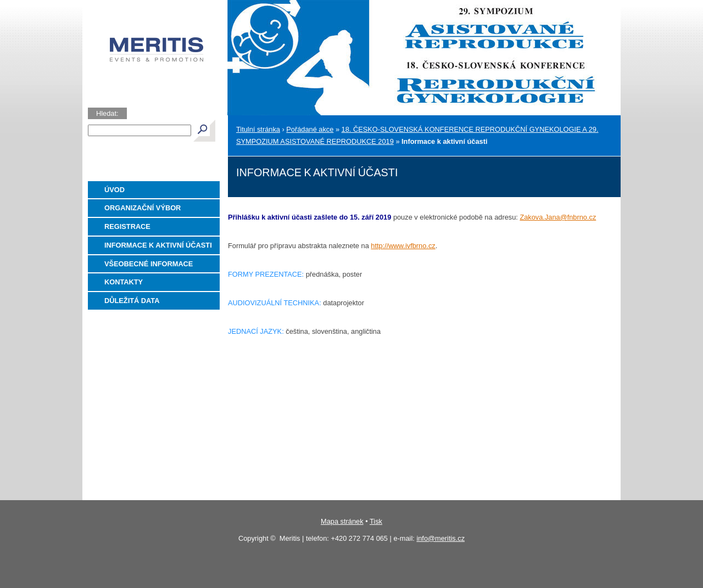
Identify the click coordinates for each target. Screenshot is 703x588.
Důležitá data (132, 301)
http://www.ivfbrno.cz (403, 246)
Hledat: (107, 113)
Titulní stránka (258, 129)
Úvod (115, 190)
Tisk (376, 521)
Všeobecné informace (149, 264)
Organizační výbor (143, 208)
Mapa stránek (342, 521)
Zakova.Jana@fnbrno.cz (558, 217)
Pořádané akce (310, 129)
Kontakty (124, 282)
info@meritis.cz (440, 538)
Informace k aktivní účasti (158, 245)
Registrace (127, 226)
